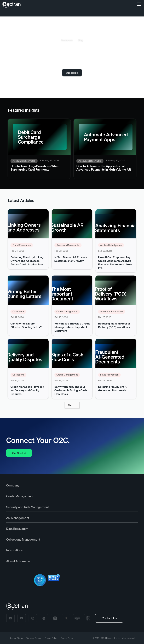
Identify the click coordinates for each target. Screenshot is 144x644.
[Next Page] (72, 405)
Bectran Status (16, 638)
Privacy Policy (51, 638)
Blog (80, 40)
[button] (139, 4)
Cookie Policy (67, 638)
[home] (11, 4)
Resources (67, 40)
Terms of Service (34, 638)
